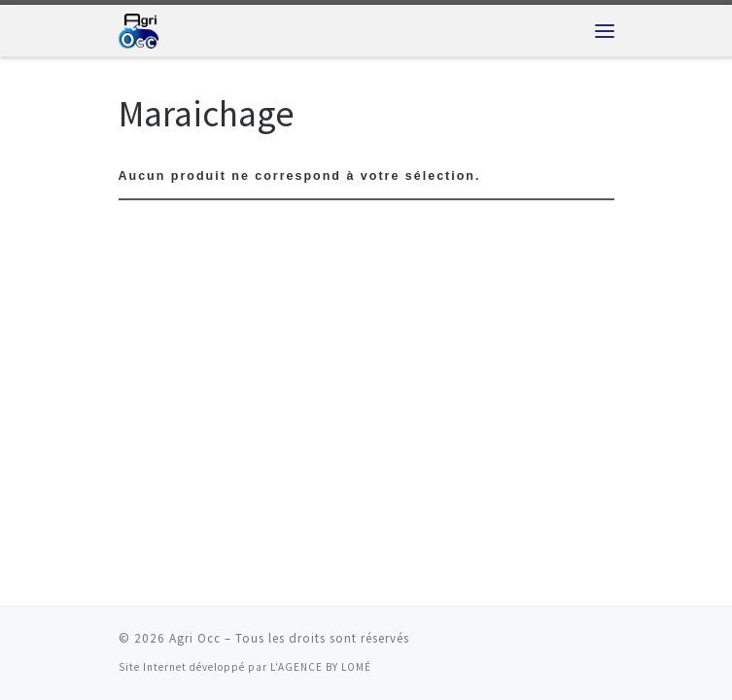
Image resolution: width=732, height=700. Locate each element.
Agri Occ (195, 638)
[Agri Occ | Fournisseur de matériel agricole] (139, 28)
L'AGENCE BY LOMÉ (321, 667)
